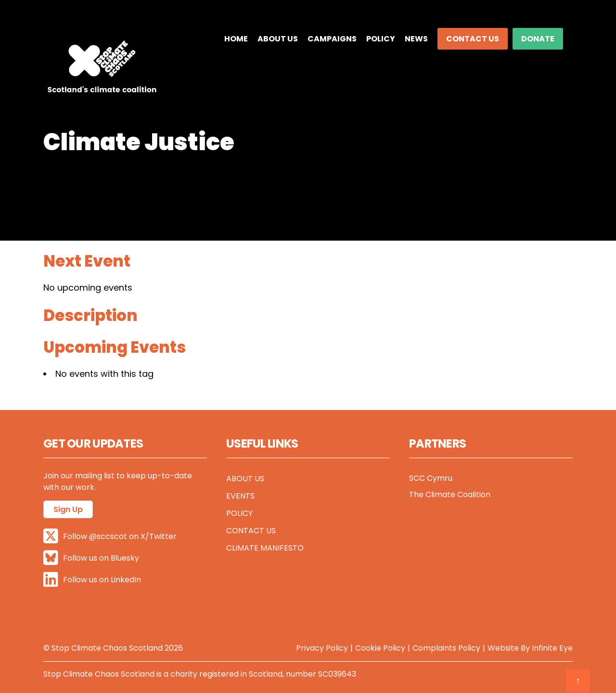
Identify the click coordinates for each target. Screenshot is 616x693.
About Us (278, 39)
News (416, 39)
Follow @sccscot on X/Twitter (110, 536)
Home (236, 39)
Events (240, 496)
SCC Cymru (431, 478)
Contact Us (473, 39)
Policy (381, 39)
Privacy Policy (322, 648)
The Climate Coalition (450, 494)
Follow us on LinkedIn (92, 579)
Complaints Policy (446, 648)
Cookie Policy (380, 648)
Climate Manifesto (265, 548)
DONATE (538, 39)
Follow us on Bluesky (91, 558)
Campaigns (332, 39)
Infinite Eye (552, 648)
